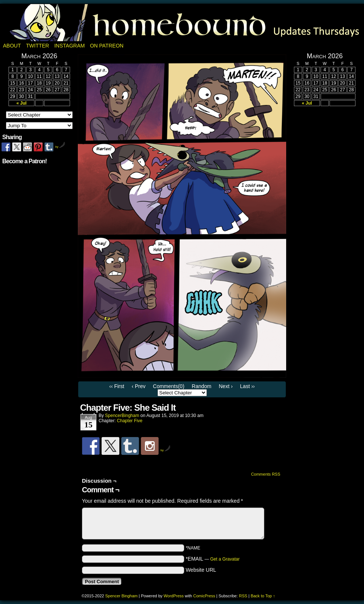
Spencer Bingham (121, 596)
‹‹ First (117, 386)
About (12, 46)
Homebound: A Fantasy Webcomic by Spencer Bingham (182, 23)
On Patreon (107, 46)
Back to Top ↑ (263, 596)
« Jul (21, 103)
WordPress (173, 596)
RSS (243, 596)
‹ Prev (138, 386)
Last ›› (248, 386)
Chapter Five (130, 421)
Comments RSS (266, 474)
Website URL (201, 570)
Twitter (37, 46)
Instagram (69, 46)
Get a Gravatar (225, 559)
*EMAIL (213, 559)
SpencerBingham (122, 416)
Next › (226, 386)
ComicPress (204, 596)
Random (201, 386)
